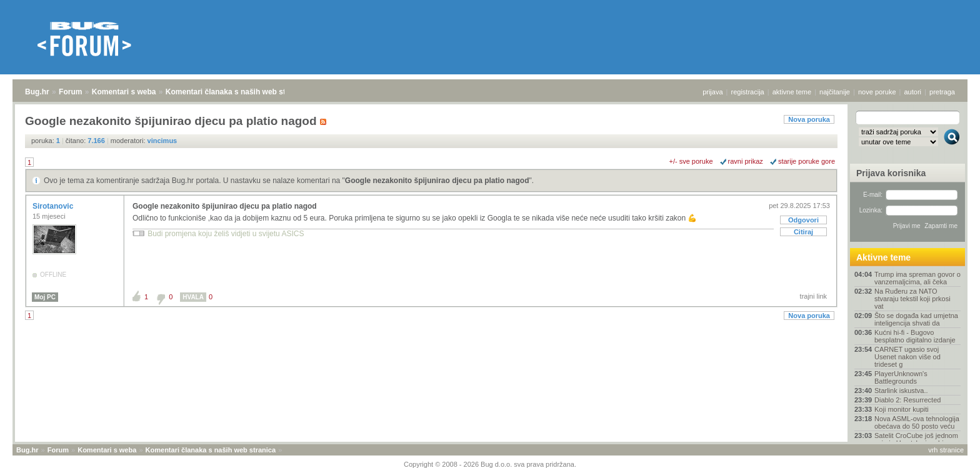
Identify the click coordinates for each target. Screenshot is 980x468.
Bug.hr (37, 92)
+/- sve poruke (691, 161)
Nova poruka (809, 119)
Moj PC (45, 297)
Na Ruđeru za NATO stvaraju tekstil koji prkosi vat (912, 299)
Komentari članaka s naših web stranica (237, 92)
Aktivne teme (883, 257)
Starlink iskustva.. (901, 391)
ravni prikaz (746, 161)
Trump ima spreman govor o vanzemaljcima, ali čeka (917, 278)
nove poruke (877, 92)
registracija (748, 92)
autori (913, 92)
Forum (70, 92)
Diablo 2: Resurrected (907, 400)
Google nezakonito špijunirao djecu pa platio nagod (437, 181)
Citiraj (803, 232)
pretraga (942, 92)
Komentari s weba (124, 92)
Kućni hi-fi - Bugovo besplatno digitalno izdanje (915, 336)
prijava (712, 92)
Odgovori (803, 220)
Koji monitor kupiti (902, 409)
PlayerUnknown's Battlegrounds (901, 377)
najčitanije (835, 92)
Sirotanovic (54, 206)
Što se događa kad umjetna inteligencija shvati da (916, 319)
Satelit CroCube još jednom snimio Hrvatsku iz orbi (916, 439)
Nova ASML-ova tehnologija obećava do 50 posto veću (917, 422)
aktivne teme (792, 92)
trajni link (813, 296)
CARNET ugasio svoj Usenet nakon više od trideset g (907, 357)
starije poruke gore (807, 161)
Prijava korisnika (891, 173)
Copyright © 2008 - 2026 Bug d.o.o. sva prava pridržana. (490, 464)
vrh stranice (946, 450)
